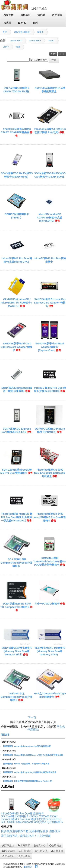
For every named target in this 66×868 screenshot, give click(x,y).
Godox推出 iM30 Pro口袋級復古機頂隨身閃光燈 (35, 772)
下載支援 (57, 851)
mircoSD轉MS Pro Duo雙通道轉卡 (22, 814)
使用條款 (24, 856)
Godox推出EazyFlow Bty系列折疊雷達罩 (32, 746)
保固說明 (8, 856)
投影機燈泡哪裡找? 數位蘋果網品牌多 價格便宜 (31, 831)
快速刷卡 (9, 851)
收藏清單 (24, 845)
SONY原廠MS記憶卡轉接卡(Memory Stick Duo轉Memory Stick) (17, 651)
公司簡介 (55, 845)
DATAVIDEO (35, 41)
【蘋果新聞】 (8, 746)
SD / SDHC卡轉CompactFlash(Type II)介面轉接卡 (16, 563)
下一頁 (32, 717)
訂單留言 (25, 851)
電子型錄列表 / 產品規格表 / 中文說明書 (26, 836)
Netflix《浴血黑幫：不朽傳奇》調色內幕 (32, 764)
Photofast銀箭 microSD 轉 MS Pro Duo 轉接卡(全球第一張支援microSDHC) (17, 517)
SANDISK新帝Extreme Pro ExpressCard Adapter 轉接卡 (50, 303)
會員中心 (40, 845)
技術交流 (41, 851)
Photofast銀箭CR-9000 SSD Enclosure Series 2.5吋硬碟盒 (49, 473)
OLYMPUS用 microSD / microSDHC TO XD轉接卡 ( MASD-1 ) (17, 303)
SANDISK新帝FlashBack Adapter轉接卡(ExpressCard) (50, 347)
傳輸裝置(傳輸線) (22, 32)
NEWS (5, 735)
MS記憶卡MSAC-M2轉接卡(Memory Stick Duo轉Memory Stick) (50, 651)
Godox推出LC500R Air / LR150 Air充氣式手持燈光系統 (39, 755)
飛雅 (18, 47)
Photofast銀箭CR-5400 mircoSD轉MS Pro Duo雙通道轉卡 (50, 517)
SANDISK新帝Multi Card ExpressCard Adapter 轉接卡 (16, 347)
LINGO (51, 41)
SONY (6, 47)
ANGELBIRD (16, 41)
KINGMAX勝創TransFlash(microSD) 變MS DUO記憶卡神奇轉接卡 (49, 561)
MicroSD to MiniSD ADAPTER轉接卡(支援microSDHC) (49, 217)
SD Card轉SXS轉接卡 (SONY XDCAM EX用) (29, 816)
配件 (5, 32)
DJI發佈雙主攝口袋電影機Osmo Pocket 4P (33, 781)
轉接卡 (40, 32)
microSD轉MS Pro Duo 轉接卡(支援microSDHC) (31, 819)
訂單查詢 (8, 845)
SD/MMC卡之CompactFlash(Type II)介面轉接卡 (16, 697)
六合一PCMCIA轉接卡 (47, 604)
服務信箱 (28, 867)
